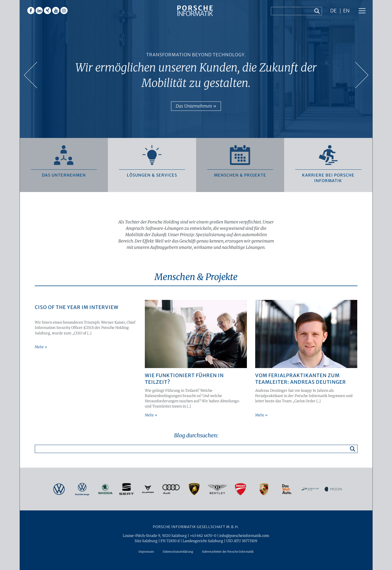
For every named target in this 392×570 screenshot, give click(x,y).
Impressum (146, 552)
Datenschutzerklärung (178, 552)
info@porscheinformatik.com (244, 536)
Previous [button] (31, 76)
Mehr (40, 347)
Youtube (56, 10)
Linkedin (39, 10)
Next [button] (361, 76)
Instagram (64, 10)
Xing (47, 10)
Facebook (31, 10)
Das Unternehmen (194, 106)
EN (346, 11)
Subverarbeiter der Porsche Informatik (228, 552)
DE (333, 11)
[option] (196, 69)
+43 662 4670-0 (203, 536)
